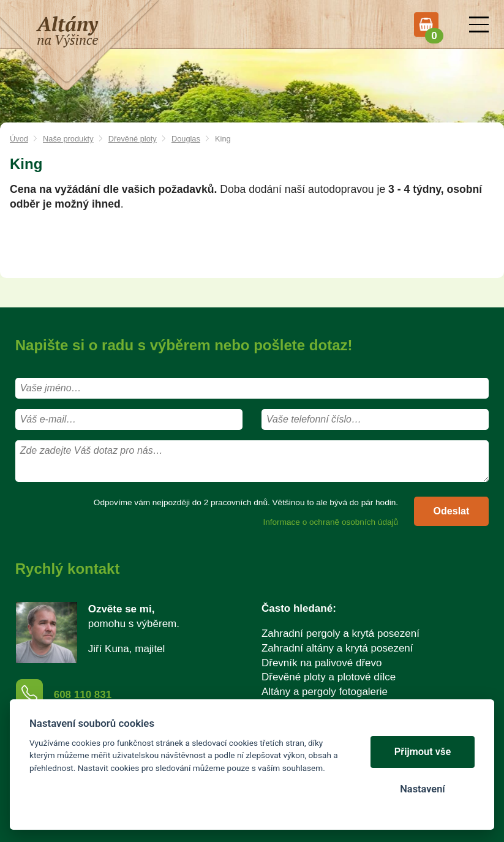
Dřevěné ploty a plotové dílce (329, 677)
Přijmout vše (423, 752)
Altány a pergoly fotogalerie (325, 692)
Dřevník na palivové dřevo (322, 663)
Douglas (186, 139)
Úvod (19, 139)
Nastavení (422, 789)
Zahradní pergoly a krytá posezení (340, 633)
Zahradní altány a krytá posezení (337, 648)
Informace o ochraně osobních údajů (330, 522)
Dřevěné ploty (133, 139)
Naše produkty (68, 139)
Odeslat (452, 511)
